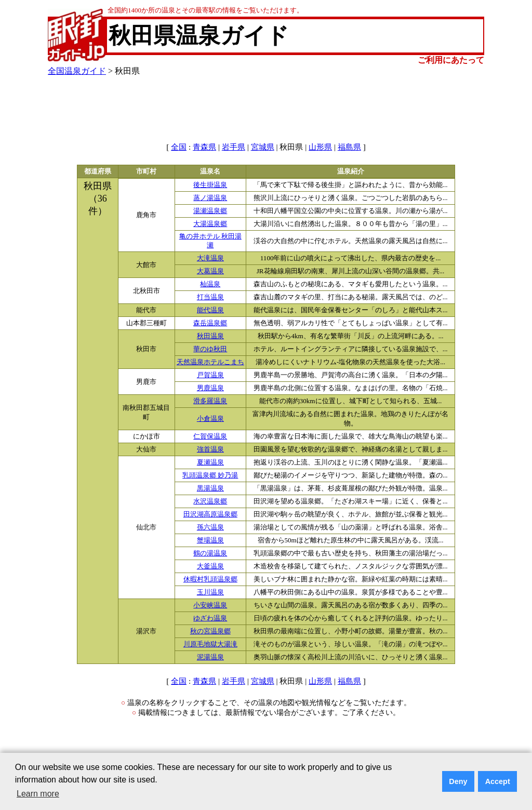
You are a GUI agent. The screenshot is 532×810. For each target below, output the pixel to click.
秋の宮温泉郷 (210, 631)
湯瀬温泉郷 (210, 211)
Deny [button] (458, 781)
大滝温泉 (210, 258)
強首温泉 (210, 449)
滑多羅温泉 (210, 401)
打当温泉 (210, 297)
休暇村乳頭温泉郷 (210, 579)
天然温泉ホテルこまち (210, 362)
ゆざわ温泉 (210, 618)
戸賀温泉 (210, 375)
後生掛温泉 (210, 185)
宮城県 (263, 147)
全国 (179, 147)
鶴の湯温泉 (210, 553)
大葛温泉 (210, 271)
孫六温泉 (210, 527)
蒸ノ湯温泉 (210, 198)
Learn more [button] (38, 794)
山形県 (320, 147)
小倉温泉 (210, 419)
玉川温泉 (210, 592)
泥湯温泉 (210, 657)
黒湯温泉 (210, 488)
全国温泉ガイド (77, 71)
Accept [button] (498, 781)
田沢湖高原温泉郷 (210, 514)
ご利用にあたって (451, 60)
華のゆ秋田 (210, 349)
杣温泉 (210, 284)
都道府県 (98, 171)
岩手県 (234, 147)
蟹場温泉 (210, 540)
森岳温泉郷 (210, 323)
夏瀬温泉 (210, 462)
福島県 (349, 147)
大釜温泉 (210, 566)
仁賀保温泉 (210, 436)
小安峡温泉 (210, 605)
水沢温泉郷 (210, 501)
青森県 (204, 147)
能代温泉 (210, 310)
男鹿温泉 (210, 388)
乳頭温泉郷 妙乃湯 (210, 475)
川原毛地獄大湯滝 (210, 644)
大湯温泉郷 (210, 224)
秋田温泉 (210, 336)
